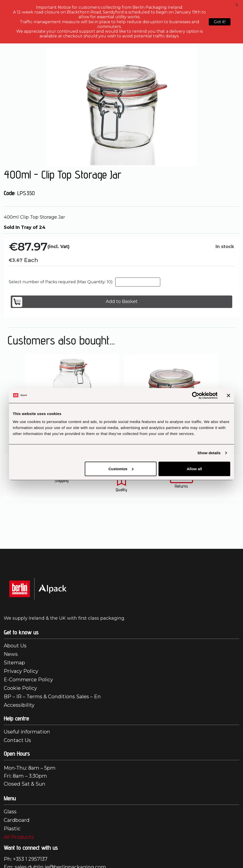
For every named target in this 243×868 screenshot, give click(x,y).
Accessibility (19, 705)
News (11, 654)
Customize (121, 469)
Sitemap (14, 663)
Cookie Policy (20, 688)
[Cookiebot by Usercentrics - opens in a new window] (196, 396)
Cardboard (17, 820)
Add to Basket (75, 302)
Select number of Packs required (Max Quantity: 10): (61, 282)
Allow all (194, 469)
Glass (10, 812)
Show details (209, 453)
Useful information (27, 732)
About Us (15, 646)
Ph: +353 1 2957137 (26, 859)
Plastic (12, 829)
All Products (19, 837)
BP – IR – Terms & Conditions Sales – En (52, 697)
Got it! (220, 22)
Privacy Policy (21, 671)
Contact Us (17, 740)
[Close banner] (228, 396)
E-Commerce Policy (28, 680)
